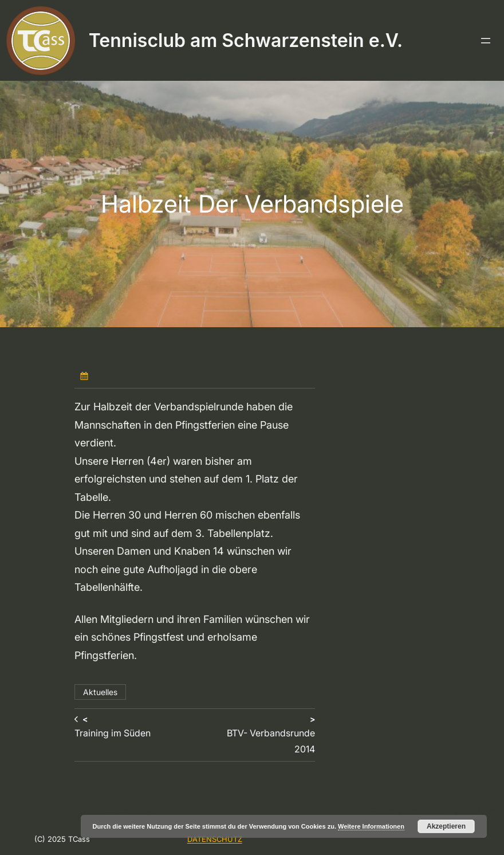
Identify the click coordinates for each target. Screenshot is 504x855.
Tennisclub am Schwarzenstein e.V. (246, 40)
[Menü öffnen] (486, 41)
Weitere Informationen (371, 826)
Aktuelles (100, 692)
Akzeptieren (446, 826)
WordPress (476, 811)
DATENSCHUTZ (215, 839)
